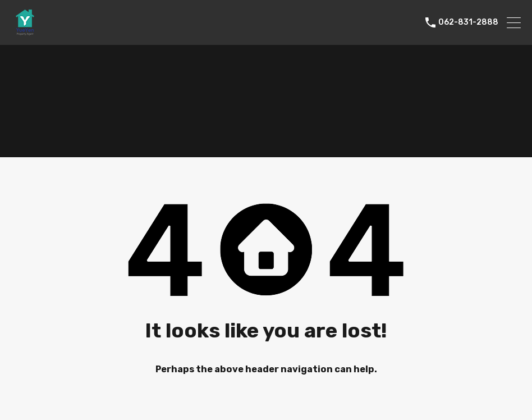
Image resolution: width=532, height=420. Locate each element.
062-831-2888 (468, 22)
